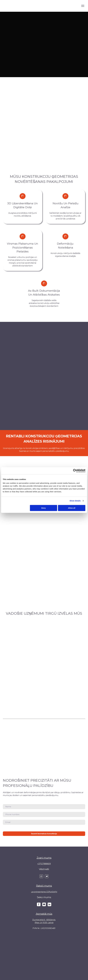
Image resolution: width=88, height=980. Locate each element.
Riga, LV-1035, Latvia (44, 923)
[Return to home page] (12, 6)
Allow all (72, 508)
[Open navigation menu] (83, 6)
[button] (41, 876)
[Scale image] (44, 635)
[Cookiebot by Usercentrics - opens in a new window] (75, 471)
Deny (44, 508)
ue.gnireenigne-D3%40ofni (44, 892)
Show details (75, 501)
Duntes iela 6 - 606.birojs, (44, 920)
